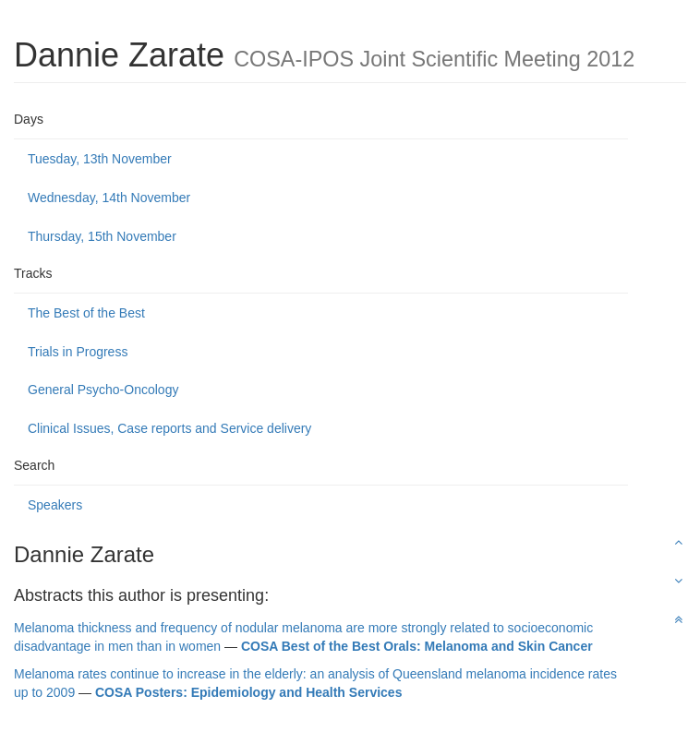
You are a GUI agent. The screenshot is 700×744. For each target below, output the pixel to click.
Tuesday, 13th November (100, 159)
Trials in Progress (78, 352)
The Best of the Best (86, 313)
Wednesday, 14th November (109, 198)
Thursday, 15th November (102, 236)
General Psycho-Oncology (103, 390)
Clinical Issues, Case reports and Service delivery (169, 428)
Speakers (55, 505)
